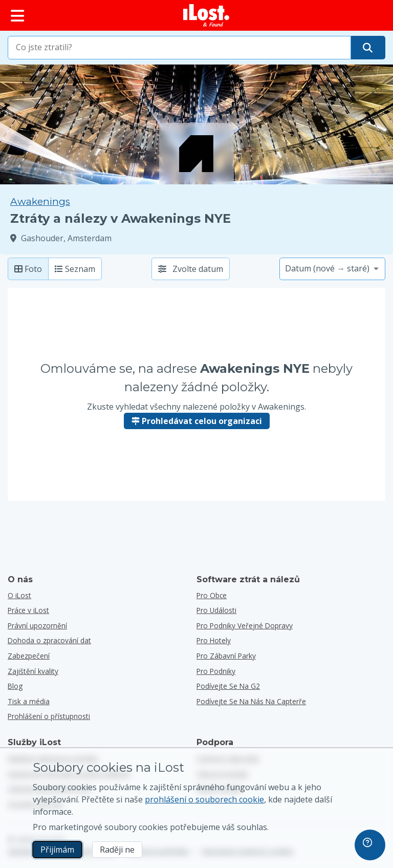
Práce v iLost (28, 610)
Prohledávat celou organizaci (197, 421)
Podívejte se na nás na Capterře (251, 701)
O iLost (19, 595)
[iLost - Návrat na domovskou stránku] (206, 15)
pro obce (212, 595)
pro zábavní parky (226, 656)
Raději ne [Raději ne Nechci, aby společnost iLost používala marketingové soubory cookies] (117, 850)
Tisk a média (29, 701)
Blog (15, 686)
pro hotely (214, 640)
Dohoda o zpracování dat (49, 640)
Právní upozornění (37, 626)
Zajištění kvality (33, 671)
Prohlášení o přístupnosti (49, 716)
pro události (216, 610)
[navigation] (370, 845)
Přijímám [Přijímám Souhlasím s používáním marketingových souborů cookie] (57, 850)
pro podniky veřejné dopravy (245, 626)
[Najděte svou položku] (368, 48)
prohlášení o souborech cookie (204, 799)
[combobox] (179, 48)
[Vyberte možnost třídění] (332, 269)
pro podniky (216, 671)
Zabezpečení (29, 656)
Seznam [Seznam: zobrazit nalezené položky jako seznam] (75, 269)
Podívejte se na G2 (228, 686)
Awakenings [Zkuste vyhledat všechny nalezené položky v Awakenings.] (40, 202)
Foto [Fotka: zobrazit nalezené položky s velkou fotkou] (28, 269)
